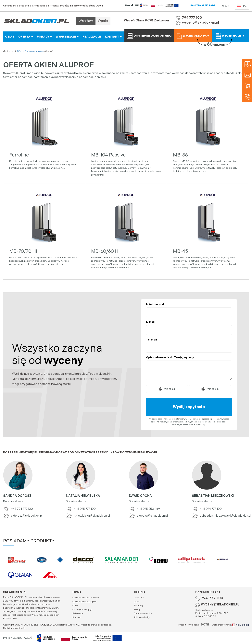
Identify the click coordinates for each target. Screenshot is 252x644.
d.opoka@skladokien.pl (148, 516)
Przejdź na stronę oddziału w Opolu (81, 6)
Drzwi (137, 602)
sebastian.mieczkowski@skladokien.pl (220, 516)
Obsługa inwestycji (82, 609)
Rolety (137, 609)
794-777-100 (212, 598)
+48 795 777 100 (81, 509)
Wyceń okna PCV (193, 36)
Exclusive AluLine (143, 613)
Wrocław (86, 21)
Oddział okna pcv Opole (84, 602)
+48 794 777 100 (18, 509)
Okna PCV (139, 598)
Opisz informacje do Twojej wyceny (170, 357)
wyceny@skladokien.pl (201, 23)
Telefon (151, 340)
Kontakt (77, 617)
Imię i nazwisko (156, 304)
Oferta (20, 51)
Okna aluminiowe (34, 51)
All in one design (142, 617)
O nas (75, 606)
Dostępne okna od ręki (149, 36)
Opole (103, 21)
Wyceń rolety (230, 36)
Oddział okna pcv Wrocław (86, 598)
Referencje (78, 613)
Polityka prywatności (14, 628)
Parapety (139, 606)
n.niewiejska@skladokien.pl (88, 516)
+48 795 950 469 (144, 509)
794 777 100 (192, 18)
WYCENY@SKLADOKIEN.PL (220, 605)
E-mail (150, 322)
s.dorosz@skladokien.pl (23, 516)
